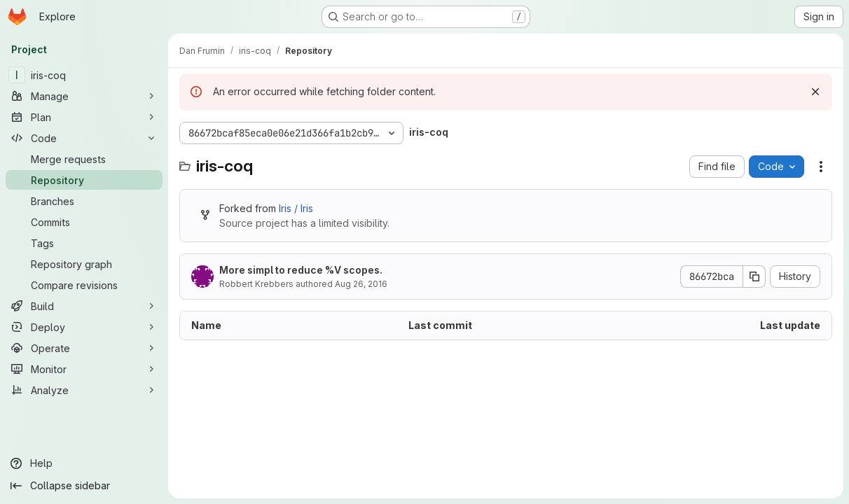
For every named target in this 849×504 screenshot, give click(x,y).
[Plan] (84, 117)
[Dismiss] (815, 92)
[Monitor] (84, 369)
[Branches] (84, 201)
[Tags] (84, 243)
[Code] (84, 138)
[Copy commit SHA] (754, 276)
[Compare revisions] (84, 285)
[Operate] (84, 348)
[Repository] (84, 180)
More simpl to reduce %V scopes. (301, 270)
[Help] (84, 463)
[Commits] (84, 222)
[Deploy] (84, 327)
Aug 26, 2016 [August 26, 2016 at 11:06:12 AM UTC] (361, 284)
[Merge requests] (84, 159)
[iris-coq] (84, 75)
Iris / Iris (296, 208)
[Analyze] (84, 390)
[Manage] (84, 96)
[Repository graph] (84, 264)
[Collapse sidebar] (84, 486)
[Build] (84, 306)
